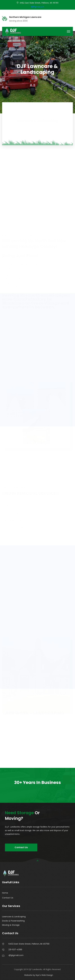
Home (5, 893)
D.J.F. (68, 61)
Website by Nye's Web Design (39, 975)
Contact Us (21, 847)
